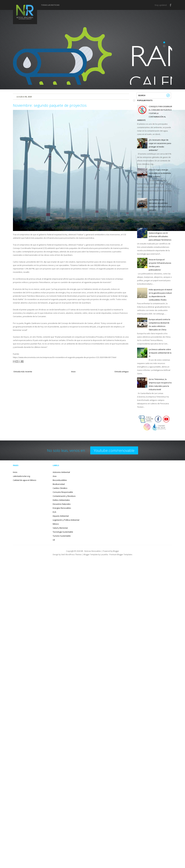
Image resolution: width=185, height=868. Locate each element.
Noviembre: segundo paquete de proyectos (50, 105)
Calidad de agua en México (25, 480)
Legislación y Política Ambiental (66, 520)
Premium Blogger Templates (121, 554)
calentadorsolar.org (21, 476)
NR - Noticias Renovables (91, 551)
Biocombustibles (60, 480)
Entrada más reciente (23, 372)
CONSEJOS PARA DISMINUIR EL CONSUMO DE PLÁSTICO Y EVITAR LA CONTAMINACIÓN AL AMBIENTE (155, 113)
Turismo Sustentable (62, 536)
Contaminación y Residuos (64, 496)
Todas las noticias (50, 5)
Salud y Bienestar (60, 528)
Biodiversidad (59, 484)
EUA (54, 512)
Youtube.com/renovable (114, 450)
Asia (55, 476)
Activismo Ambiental (61, 472)
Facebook (171, 5)
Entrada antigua (122, 372)
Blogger (116, 551)
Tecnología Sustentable (63, 532)
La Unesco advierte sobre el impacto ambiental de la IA (160, 353)
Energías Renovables (62, 508)
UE (54, 540)
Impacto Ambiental (61, 516)
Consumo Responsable (63, 492)
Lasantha (104, 554)
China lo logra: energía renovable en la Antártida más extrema (160, 173)
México (56, 524)
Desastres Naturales (62, 504)
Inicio (73, 372)
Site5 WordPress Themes (71, 554)
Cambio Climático (60, 488)
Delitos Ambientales (61, 500)
